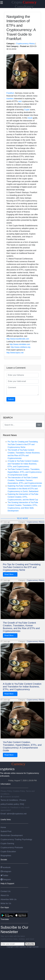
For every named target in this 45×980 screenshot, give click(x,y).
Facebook (6, 867)
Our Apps (5, 907)
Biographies (6, 856)
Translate (5, 919)
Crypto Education (8, 851)
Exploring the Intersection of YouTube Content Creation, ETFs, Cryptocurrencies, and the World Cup (23, 497)
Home (3, 827)
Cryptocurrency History (26, 44)
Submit (11, 399)
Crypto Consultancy (22, 764)
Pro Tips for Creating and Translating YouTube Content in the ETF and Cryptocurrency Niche (23, 444)
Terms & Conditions (10, 800)
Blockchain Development (12, 835)
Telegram (6, 879)
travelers (10, 99)
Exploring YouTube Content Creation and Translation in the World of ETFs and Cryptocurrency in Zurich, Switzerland (24, 489)
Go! (39, 425)
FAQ (22, 804)
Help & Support (7, 883)
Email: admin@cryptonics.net (14, 814)
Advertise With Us (9, 899)
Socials (4, 860)
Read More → (10, 574)
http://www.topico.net (15, 353)
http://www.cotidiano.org (20, 347)
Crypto (27, 110)
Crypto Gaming (7, 843)
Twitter (4, 875)
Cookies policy (13, 804)
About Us (5, 895)
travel (30, 118)
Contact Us (6, 891)
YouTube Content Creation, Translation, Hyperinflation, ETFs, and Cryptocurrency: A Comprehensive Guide (25, 472)
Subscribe (30, 944)
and (20, 101)
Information (6, 784)
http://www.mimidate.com (20, 344)
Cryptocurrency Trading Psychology (16, 839)
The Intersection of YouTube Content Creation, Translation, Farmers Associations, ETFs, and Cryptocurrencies (25, 480)
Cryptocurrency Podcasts (12, 847)
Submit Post (6, 831)
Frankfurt (10, 93)
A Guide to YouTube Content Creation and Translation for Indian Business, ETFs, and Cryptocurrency (23, 464)
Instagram (6, 871)
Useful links (6, 819)
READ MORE (23, 518)
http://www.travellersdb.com (18, 339)
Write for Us (6, 903)
